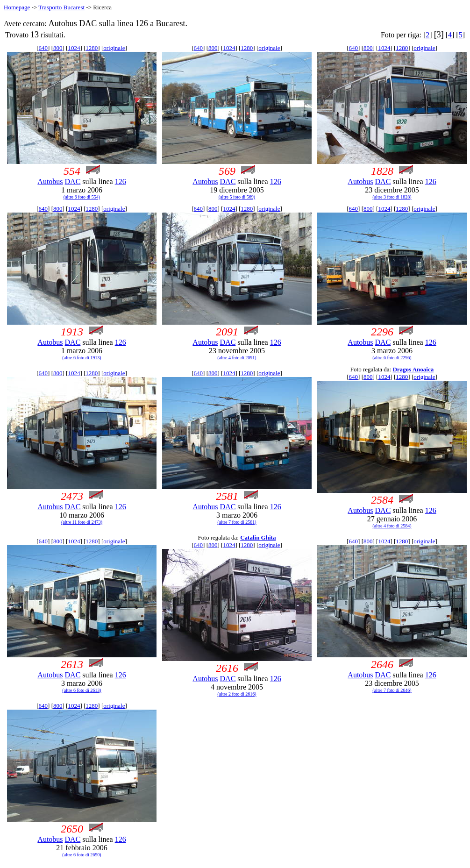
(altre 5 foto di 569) (237, 197)
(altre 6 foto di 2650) (82, 855)
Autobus (50, 181)
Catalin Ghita (258, 537)
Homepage (17, 7)
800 (58, 48)
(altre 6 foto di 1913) (82, 358)
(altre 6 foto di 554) (82, 197)
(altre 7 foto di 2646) (392, 690)
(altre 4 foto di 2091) (237, 358)
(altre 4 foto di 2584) (392, 526)
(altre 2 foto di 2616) (237, 694)
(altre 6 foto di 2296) (392, 358)
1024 (74, 48)
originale (114, 48)
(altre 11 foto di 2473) (82, 522)
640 (43, 48)
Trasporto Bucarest (61, 7)
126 (121, 181)
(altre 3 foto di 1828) (392, 197)
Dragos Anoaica (413, 369)
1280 (92, 48)
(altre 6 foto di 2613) (82, 690)
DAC (73, 181)
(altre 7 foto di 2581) (237, 522)
